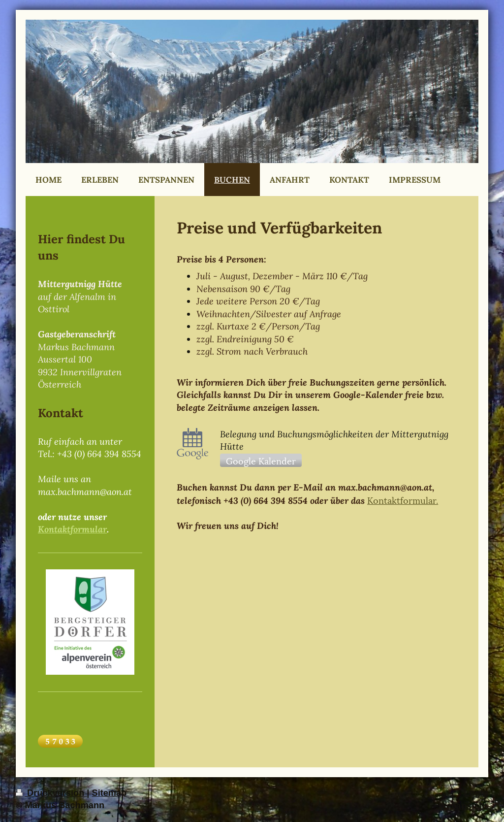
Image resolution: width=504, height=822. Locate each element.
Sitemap (110, 793)
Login (476, 793)
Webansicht (463, 806)
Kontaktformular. (403, 500)
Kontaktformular (72, 529)
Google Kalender (261, 460)
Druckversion (51, 793)
